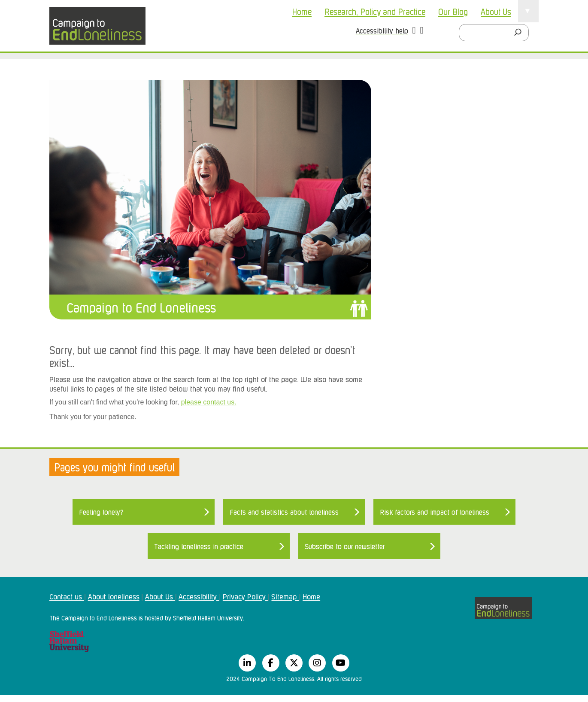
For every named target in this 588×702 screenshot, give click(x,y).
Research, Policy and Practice (375, 11)
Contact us (67, 596)
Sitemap (285, 596)
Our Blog (453, 11)
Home (302, 11)
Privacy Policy (245, 596)
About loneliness (114, 596)
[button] (414, 31)
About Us (496, 11)
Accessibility (199, 596)
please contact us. (209, 402)
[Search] (520, 33)
